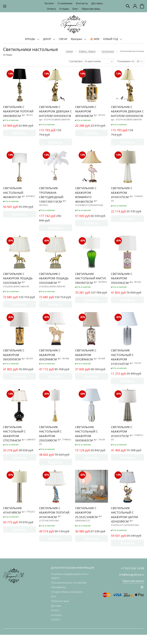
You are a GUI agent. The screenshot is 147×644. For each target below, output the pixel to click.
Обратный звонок (133, 590)
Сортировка (76, 61)
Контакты (82, 3)
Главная (69, 51)
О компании (65, 3)
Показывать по (126, 61)
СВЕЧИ (63, 39)
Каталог (49, 3)
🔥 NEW (95, 39)
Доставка (97, 3)
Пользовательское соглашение (69, 592)
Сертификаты (58, 596)
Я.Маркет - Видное (87, 51)
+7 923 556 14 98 (132, 577)
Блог (75, 9)
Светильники (108, 51)
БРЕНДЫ (30, 39)
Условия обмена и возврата (67, 601)
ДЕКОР (47, 39)
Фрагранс (77, 39)
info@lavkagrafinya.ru (131, 584)
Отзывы (64, 9)
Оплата (51, 9)
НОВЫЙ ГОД (111, 39)
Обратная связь (91, 9)
